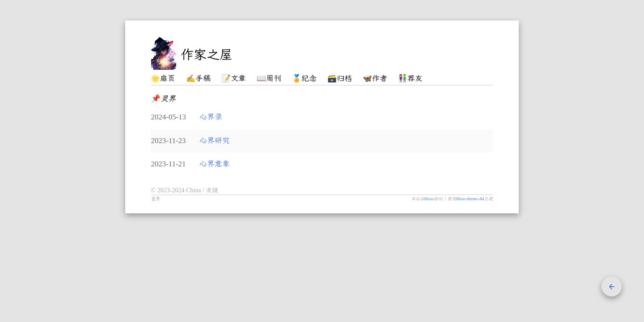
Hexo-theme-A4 (470, 199)
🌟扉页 (163, 78)
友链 (212, 190)
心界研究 (215, 141)
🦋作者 (375, 78)
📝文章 (234, 78)
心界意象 (215, 164)
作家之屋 (207, 55)
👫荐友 (410, 78)
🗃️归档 (340, 78)
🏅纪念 (304, 78)
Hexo (429, 199)
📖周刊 (269, 78)
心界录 (211, 117)
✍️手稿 (198, 78)
